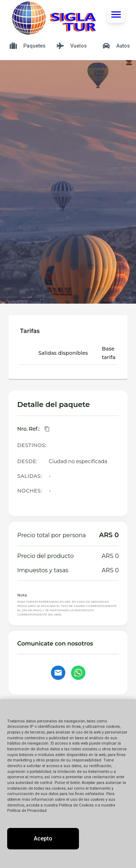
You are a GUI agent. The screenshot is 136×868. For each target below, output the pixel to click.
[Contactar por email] (58, 673)
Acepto (43, 838)
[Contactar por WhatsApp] (78, 673)
